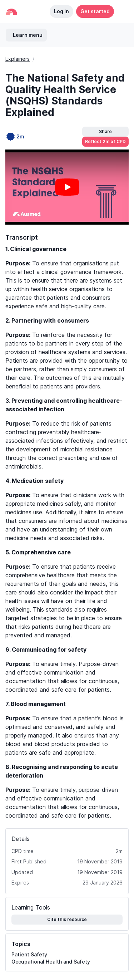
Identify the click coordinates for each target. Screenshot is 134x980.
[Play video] (67, 187)
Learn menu (28, 35)
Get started (95, 11)
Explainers (18, 59)
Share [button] (105, 131)
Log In (61, 11)
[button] (121, 11)
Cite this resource (67, 919)
